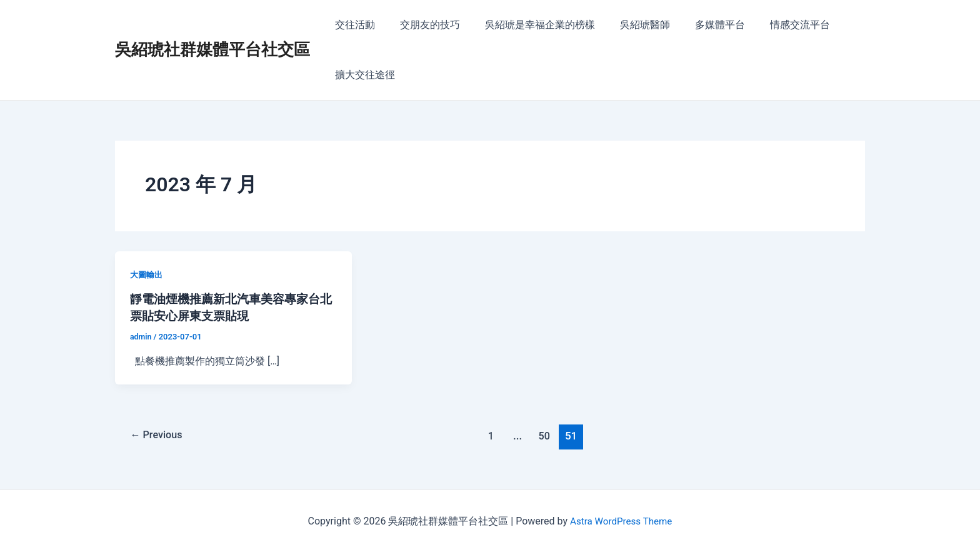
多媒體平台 (697, 25)
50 (547, 435)
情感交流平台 (772, 25)
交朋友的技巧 (422, 25)
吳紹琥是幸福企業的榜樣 (527, 25)
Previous (159, 435)
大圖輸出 (147, 274)
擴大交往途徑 (362, 75)
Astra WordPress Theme (621, 520)
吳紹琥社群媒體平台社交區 (212, 49)
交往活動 (352, 25)
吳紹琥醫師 (627, 25)
